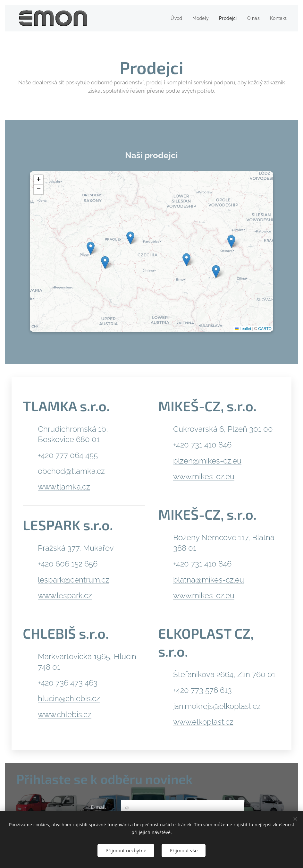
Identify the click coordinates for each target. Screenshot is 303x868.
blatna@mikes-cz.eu (209, 579)
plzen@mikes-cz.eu (207, 460)
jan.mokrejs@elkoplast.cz (217, 706)
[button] (186, 260)
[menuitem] (173, 18)
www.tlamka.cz (64, 487)
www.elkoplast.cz (203, 722)
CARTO (265, 329)
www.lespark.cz (65, 595)
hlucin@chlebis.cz (69, 698)
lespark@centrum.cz (74, 579)
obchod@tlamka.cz (71, 471)
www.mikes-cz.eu (204, 477)
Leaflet (243, 329)
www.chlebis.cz (65, 714)
